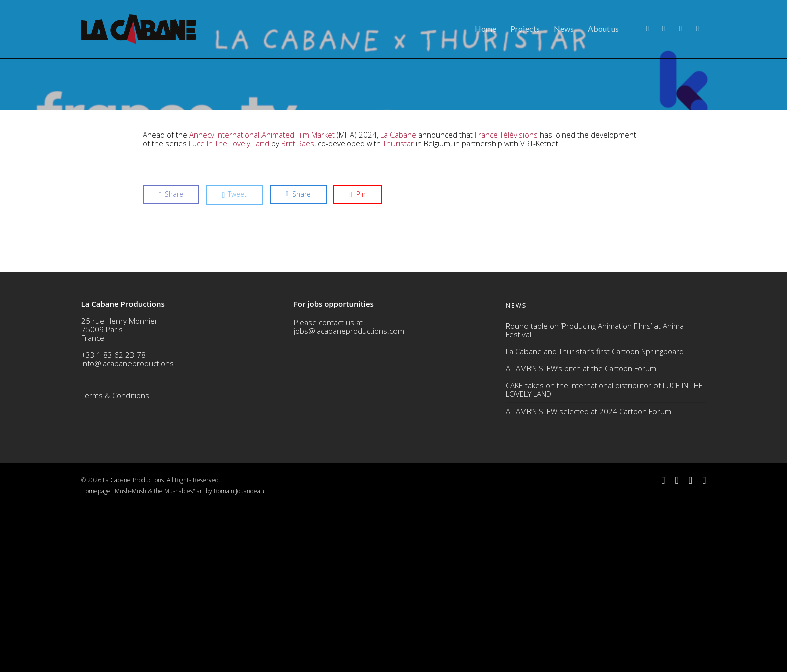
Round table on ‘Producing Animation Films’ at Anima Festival (595, 495)
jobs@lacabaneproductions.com (349, 496)
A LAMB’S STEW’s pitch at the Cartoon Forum (581, 533)
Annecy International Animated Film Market (262, 300)
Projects (525, 28)
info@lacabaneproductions (127, 528)
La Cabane (398, 300)
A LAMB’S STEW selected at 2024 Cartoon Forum (588, 576)
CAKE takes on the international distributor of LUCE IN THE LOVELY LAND (604, 555)
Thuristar (398, 309)
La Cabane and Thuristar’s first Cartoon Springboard (595, 516)
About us (603, 28)
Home (486, 28)
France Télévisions (506, 300)
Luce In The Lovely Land (229, 309)
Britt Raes (298, 309)
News (564, 28)
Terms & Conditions (115, 561)
